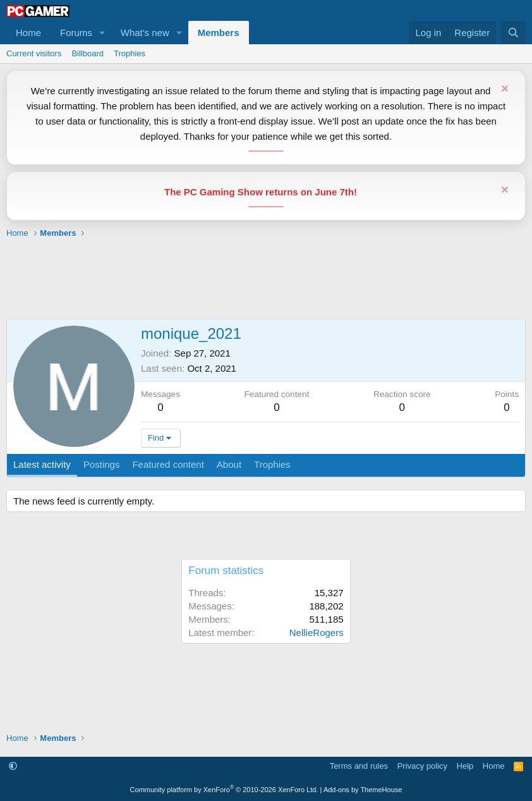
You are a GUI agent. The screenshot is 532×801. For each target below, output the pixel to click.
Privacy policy (422, 766)
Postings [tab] (102, 464)
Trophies (130, 53)
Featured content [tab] (168, 464)
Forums (76, 33)
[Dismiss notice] (503, 90)
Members (219, 33)
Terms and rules (359, 766)
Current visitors (34, 53)
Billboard (88, 53)
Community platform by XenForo (224, 790)
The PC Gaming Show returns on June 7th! (261, 192)
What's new (145, 33)
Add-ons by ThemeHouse (363, 790)
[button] (102, 33)
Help (465, 766)
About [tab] (229, 464)
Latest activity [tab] (42, 464)
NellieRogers (317, 633)
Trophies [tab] (272, 464)
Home (28, 33)
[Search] (513, 33)
